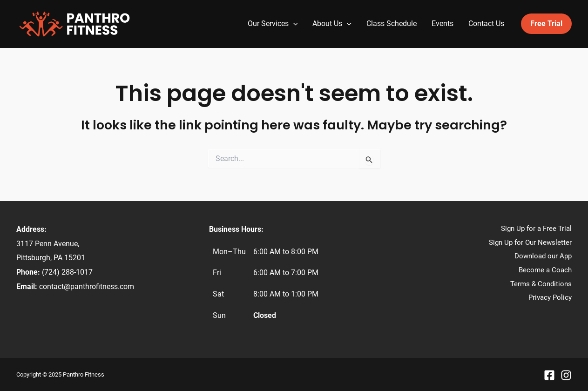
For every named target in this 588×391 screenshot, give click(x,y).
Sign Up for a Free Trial (536, 229)
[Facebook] (549, 375)
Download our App (543, 256)
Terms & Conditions (541, 284)
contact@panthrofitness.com (87, 287)
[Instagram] (566, 375)
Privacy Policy (550, 297)
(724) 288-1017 (67, 272)
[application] (293, 24)
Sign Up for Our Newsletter (530, 243)
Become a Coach (545, 270)
